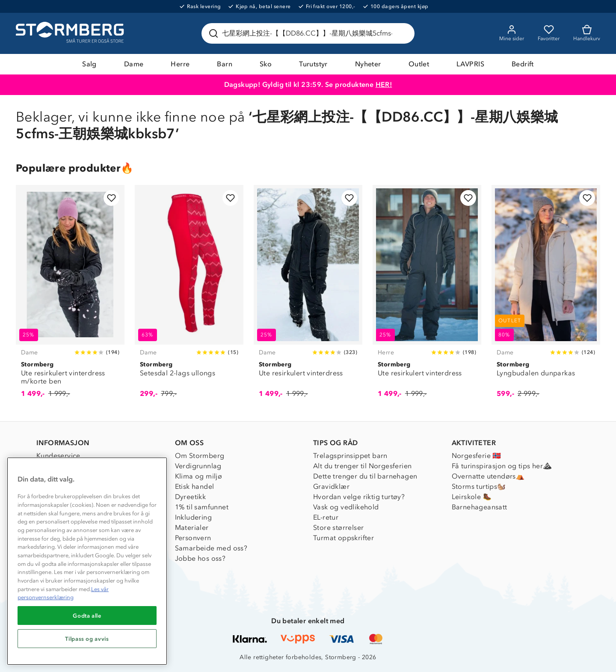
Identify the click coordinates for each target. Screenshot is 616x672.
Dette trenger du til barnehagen (365, 476)
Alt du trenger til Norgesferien (362, 466)
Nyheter (368, 64)
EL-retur (326, 517)
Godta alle (87, 616)
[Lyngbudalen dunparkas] (546, 296)
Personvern (193, 538)
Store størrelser (338, 528)
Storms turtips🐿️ (479, 486)
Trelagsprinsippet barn (350, 456)
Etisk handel (195, 486)
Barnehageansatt (480, 507)
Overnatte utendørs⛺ (488, 476)
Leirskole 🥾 (472, 497)
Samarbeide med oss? (211, 548)
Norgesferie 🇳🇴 (477, 456)
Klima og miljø (199, 476)
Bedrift (523, 64)
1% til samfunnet (202, 507)
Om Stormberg (200, 456)
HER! (384, 85)
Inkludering (193, 517)
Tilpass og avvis (87, 639)
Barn (225, 64)
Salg (89, 64)
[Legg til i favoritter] (111, 198)
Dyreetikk (191, 497)
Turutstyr (313, 64)
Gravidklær (331, 486)
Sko (266, 64)
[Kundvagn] (587, 33)
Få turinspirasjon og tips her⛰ (502, 466)
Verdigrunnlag (198, 466)
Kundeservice (58, 456)
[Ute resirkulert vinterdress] (308, 296)
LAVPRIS (470, 64)
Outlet (419, 64)
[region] (87, 561)
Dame (134, 64)
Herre (180, 64)
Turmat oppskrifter (344, 538)
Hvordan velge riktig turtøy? (359, 497)
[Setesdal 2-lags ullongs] (189, 296)
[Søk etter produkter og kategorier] (310, 33)
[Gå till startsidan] (71, 33)
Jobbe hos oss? (200, 558)
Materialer (192, 528)
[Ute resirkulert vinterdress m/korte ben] (70, 296)
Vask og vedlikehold (346, 507)
